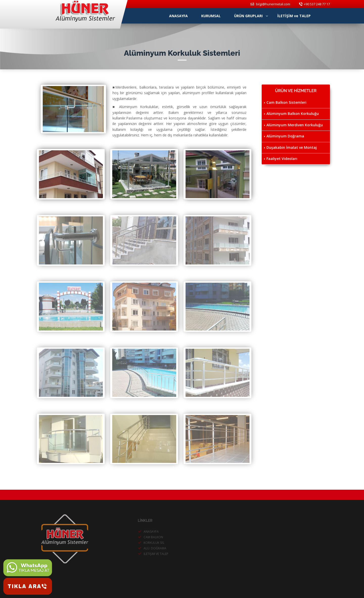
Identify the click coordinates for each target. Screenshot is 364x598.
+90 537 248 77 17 (314, 4)
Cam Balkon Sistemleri (286, 102)
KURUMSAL (213, 16)
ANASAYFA (180, 16)
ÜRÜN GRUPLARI (251, 16)
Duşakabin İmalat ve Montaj (291, 147)
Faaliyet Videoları (281, 159)
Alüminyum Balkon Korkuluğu (292, 114)
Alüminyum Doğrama (285, 136)
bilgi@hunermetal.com (270, 4)
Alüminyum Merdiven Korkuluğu (294, 125)
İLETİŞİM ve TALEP (294, 16)
